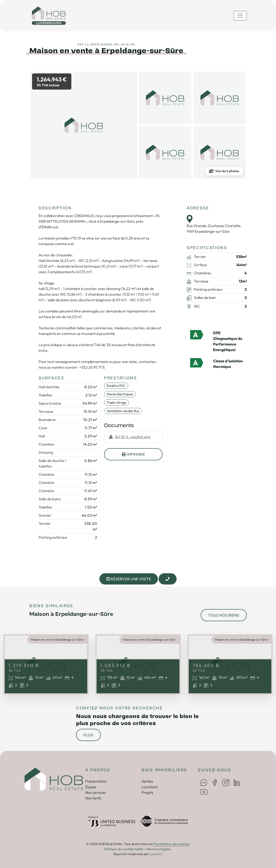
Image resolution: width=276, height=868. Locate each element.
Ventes (147, 781)
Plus (88, 735)
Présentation (96, 781)
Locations (150, 787)
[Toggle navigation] (240, 16)
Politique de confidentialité (124, 849)
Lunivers (156, 854)
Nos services (96, 792)
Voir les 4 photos (224, 171)
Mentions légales (158, 849)
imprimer (133, 454)
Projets (147, 792)
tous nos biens (224, 615)
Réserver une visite (129, 579)
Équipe (91, 787)
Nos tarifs (93, 798)
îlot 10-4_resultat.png (130, 437)
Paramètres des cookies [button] (172, 844)
